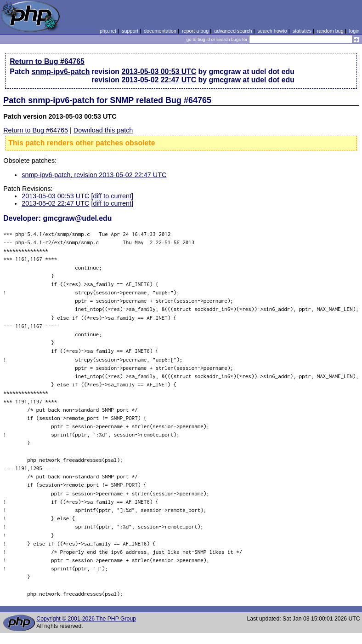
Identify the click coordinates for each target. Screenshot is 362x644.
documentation (160, 31)
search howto (272, 31)
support (130, 31)
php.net (108, 31)
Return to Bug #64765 (47, 61)
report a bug (195, 31)
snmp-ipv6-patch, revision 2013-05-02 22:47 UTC (94, 175)
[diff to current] (112, 196)
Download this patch (103, 130)
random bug (330, 31)
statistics (302, 31)
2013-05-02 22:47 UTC (159, 80)
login (354, 31)
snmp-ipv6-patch (61, 72)
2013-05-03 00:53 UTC (159, 72)
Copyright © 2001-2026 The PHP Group (86, 619)
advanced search (233, 31)
